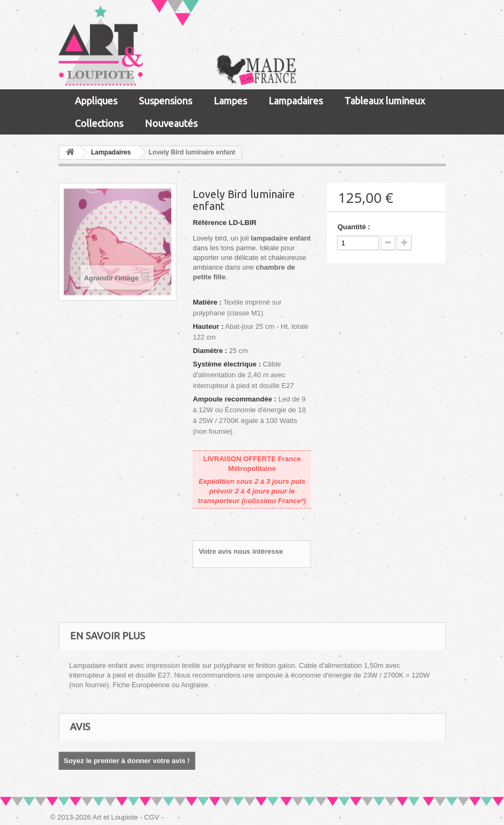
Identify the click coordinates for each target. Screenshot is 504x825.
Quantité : (354, 227)
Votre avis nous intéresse (241, 551)
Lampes (230, 101)
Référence (210, 223)
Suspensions (165, 101)
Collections (99, 123)
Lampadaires (296, 101)
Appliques (96, 101)
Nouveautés (171, 123)
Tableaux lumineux (385, 101)
